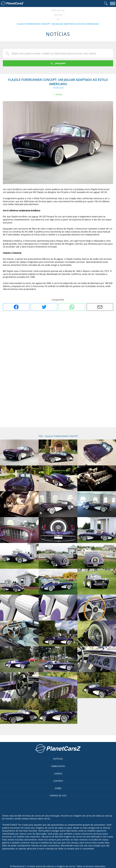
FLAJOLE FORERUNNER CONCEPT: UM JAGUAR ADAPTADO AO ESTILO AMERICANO (58, 24)
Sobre (58, 788)
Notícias (58, 15)
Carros (58, 774)
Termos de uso (58, 796)
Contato (58, 781)
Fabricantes (58, 766)
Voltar (59, 94)
